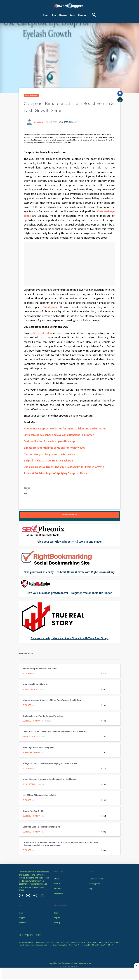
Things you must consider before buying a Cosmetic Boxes (50, 763)
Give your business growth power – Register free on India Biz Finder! (69, 593)
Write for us (58, 894)
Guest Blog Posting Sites (78, 945)
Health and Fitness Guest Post (101, 945)
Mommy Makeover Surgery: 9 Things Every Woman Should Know (52, 700)
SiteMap (57, 923)
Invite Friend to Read (70, 515)
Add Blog (22, 923)
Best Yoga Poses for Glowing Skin (38, 748)
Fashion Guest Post (100, 942)
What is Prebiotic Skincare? (35, 684)
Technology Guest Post (45, 942)
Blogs (21, 913)
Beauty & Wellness (31, 95)
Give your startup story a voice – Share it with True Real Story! (69, 638)
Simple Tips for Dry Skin (34, 811)
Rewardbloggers (63, 963)
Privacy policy (95, 884)
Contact (57, 884)
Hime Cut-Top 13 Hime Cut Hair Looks (40, 668)
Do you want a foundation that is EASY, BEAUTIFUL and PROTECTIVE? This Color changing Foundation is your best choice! (60, 844)
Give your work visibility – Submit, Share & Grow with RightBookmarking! (69, 572)
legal (91, 889)
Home (46, 15)
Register (82, 15)
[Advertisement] (70, 264)
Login (73, 15)
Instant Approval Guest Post (36, 945)
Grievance (58, 889)
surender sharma (32, 721)
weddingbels (29, 784)
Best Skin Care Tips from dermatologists (42, 827)
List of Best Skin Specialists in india (39, 795)
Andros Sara (29, 737)
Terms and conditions (97, 879)
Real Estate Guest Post (80, 942)
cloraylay (40, 122)
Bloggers (63, 15)
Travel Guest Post (26, 942)
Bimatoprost (50, 307)
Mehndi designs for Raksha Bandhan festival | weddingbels (50, 779)
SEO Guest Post (62, 942)
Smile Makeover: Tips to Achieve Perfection (43, 716)
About (56, 879)
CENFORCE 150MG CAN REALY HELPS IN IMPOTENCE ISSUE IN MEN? (55, 732)
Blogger (27, 673)
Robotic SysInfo (73, 966)
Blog (54, 15)
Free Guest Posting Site (58, 945)
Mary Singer (29, 689)
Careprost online (42, 333)
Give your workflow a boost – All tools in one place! (69, 542)
